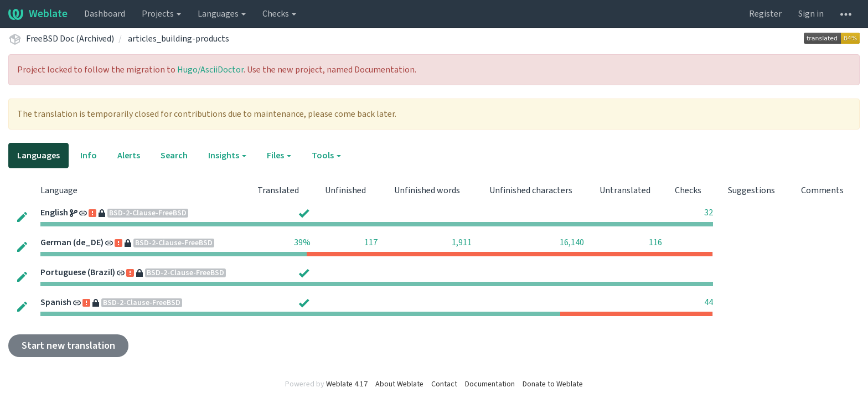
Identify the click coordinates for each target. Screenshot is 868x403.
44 (709, 302)
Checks (279, 14)
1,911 (462, 242)
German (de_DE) (72, 242)
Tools (326, 156)
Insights (227, 156)
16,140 (572, 242)
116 (655, 242)
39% (302, 242)
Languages (222, 14)
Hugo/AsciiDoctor (210, 70)
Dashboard (105, 14)
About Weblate (399, 384)
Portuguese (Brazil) (78, 272)
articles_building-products (179, 39)
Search (174, 156)
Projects (161, 14)
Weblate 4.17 (347, 384)
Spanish (56, 302)
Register (765, 14)
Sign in (811, 14)
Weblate (38, 14)
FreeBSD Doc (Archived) (70, 39)
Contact (444, 384)
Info (89, 156)
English (54, 213)
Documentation (490, 384)
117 (371, 242)
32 (709, 213)
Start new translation (68, 346)
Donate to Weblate (553, 384)
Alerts (129, 156)
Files (279, 156)
